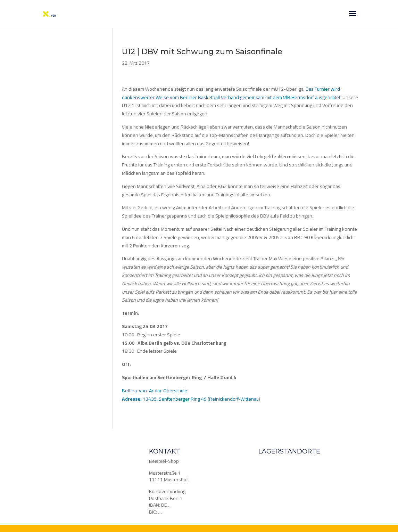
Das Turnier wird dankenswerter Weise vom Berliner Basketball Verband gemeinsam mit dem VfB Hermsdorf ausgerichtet (231, 93)
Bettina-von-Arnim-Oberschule (155, 391)
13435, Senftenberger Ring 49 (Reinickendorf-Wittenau (190, 399)
